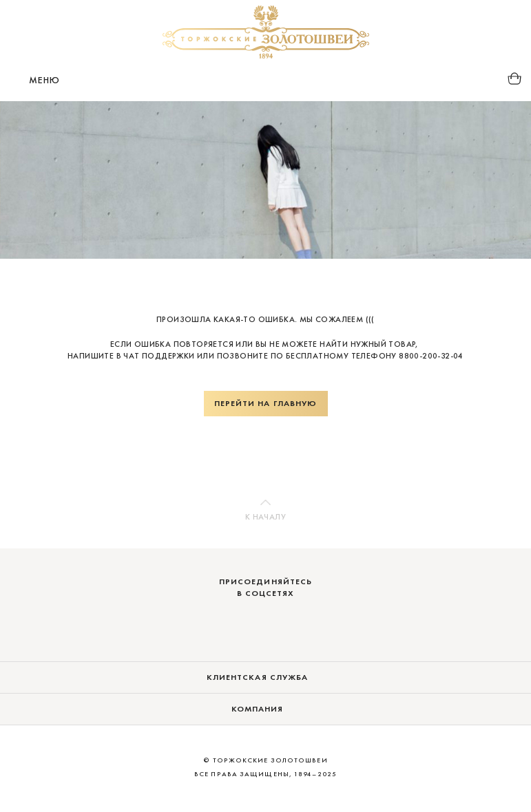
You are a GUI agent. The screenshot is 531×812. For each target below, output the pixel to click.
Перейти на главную (266, 403)
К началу (265, 517)
